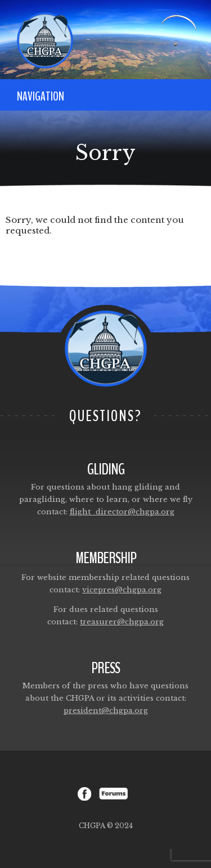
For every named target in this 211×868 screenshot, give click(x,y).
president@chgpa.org (106, 711)
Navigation (41, 97)
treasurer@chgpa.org (122, 622)
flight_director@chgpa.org (122, 512)
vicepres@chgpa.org (122, 590)
